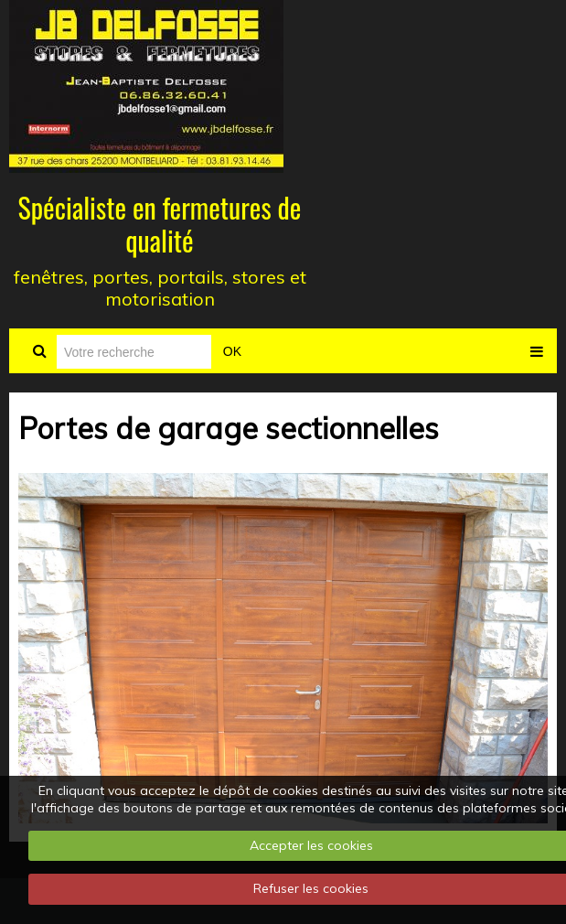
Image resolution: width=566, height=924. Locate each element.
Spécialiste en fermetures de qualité (160, 224)
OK (232, 351)
